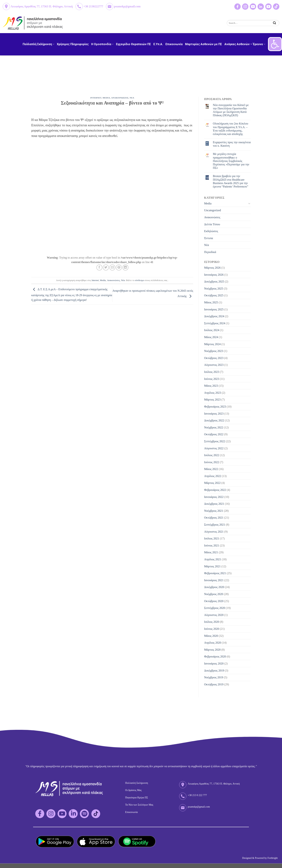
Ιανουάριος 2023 (214, 414)
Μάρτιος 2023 (212, 400)
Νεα (132, 98)
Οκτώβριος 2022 (214, 434)
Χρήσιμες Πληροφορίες (73, 44)
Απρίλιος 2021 (213, 559)
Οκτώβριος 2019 (214, 684)
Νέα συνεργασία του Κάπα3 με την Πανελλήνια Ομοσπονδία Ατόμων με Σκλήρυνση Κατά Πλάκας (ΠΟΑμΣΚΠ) (231, 110)
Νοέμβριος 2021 (214, 511)
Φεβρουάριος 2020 (215, 656)
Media (106, 98)
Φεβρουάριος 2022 (215, 490)
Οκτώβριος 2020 (214, 601)
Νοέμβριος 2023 (214, 351)
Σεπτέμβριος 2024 (215, 323)
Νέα (123, 280)
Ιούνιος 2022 (212, 462)
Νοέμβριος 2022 (214, 427)
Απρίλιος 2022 (213, 476)
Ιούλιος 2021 (212, 538)
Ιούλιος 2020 (212, 622)
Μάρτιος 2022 (212, 483)
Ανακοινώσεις (113, 280)
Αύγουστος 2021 (214, 532)
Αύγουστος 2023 (214, 365)
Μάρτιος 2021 (212, 566)
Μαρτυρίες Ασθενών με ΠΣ (203, 44)
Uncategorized (212, 210)
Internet (96, 98)
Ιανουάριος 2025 (214, 309)
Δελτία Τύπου (212, 224)
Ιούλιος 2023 (212, 372)
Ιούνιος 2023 (212, 379)
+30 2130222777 (93, 6)
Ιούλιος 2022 (212, 455)
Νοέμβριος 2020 (214, 594)
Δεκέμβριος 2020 (214, 587)
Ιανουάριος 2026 (214, 275)
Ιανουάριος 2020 (214, 664)
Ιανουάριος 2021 (214, 580)
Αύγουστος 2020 (214, 615)
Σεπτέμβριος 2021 (215, 525)
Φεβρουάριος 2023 (215, 407)
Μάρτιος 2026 (212, 268)
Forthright (273, 858)
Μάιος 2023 (211, 386)
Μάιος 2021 (211, 552)
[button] (275, 44)
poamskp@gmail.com (127, 6)
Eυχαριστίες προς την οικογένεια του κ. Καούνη (232, 144)
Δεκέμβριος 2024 (214, 316)
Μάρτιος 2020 (212, 650)
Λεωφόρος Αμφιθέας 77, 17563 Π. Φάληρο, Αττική (42, 6)
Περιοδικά (210, 252)
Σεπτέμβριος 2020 (215, 608)
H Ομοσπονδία (102, 44)
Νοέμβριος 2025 (214, 289)
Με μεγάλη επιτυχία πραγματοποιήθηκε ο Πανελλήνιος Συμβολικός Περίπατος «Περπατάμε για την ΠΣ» (231, 161)
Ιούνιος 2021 (212, 545)
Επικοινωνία (174, 44)
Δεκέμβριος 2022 (214, 420)
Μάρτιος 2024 (212, 344)
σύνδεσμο (140, 280)
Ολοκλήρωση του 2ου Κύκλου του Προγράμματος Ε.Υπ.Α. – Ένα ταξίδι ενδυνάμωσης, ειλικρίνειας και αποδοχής (231, 129)
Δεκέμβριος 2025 (214, 282)
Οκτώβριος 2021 (214, 518)
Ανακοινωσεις (120, 98)
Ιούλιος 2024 (212, 330)
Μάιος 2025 (211, 302)
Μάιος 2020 (211, 636)
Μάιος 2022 (211, 469)
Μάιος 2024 (211, 337)
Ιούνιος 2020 (212, 629)
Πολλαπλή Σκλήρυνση (38, 44)
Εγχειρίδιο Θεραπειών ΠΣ (133, 44)
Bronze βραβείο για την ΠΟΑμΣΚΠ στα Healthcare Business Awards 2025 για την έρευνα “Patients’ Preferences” (231, 181)
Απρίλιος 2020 (213, 643)
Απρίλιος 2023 (213, 393)
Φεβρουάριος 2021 (215, 573)
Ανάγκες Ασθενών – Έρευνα (245, 44)
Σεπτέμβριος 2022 (215, 441)
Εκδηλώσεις (211, 231)
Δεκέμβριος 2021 (214, 504)
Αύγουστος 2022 (214, 448)
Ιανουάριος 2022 (214, 497)
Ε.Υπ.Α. (158, 44)
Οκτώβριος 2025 (214, 295)
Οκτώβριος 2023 (214, 358)
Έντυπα (209, 238)
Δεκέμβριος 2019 (214, 671)
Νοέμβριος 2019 (214, 677)
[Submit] (275, 23)
